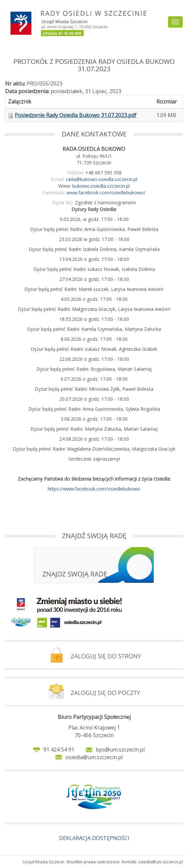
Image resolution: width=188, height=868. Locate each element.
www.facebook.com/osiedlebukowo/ (106, 193)
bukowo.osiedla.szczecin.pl (101, 186)
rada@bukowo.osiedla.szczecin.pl (102, 179)
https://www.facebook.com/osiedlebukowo (94, 489)
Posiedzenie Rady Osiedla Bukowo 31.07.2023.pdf (75, 115)
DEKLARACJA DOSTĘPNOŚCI (94, 838)
